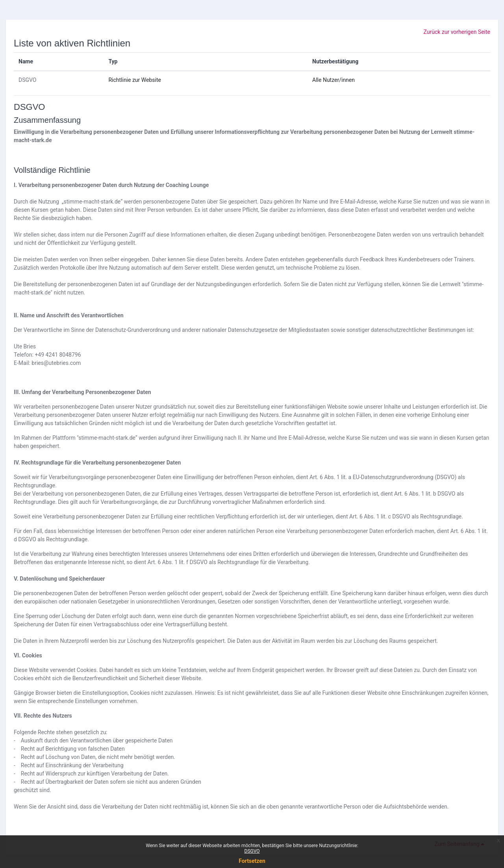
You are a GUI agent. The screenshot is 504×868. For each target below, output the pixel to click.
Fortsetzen (252, 861)
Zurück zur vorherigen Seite (457, 32)
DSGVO (28, 80)
